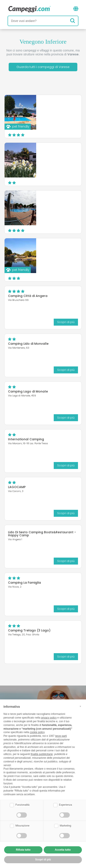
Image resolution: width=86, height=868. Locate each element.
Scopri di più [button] (43, 860)
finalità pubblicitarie (42, 754)
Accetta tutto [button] (63, 850)
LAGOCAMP (17, 487)
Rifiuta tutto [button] (23, 850)
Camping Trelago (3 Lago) (29, 630)
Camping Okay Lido (54, 200)
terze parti (61, 736)
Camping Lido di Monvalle (28, 344)
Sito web (69, 131)
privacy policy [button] (49, 718)
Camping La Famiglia (24, 583)
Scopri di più (69, 122)
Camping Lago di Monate (28, 391)
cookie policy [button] (37, 732)
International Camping (26, 439)
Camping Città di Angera (28, 296)
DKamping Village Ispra (57, 105)
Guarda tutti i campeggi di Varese (43, 67)
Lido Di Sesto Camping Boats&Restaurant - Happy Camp (42, 534)
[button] (80, 706)
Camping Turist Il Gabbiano (52, 154)
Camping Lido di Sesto (56, 248)
